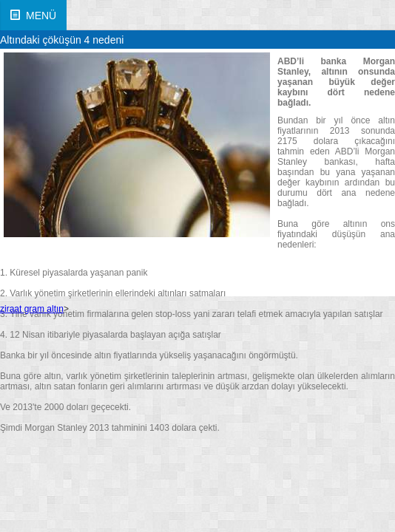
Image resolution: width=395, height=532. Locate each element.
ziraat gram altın (32, 309)
